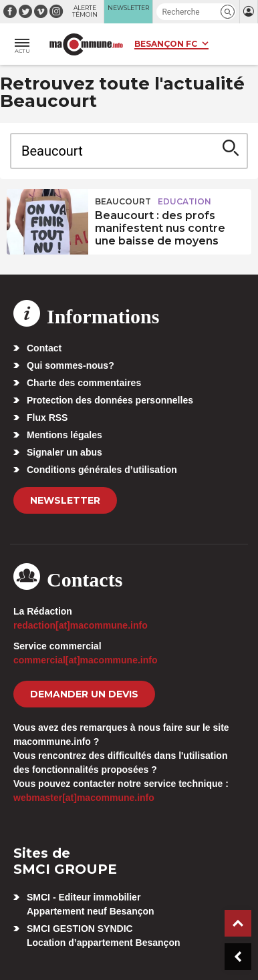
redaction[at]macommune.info (81, 625)
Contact (44, 348)
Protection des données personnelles (110, 400)
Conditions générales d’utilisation (102, 470)
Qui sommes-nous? (71, 365)
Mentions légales (64, 435)
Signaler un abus (64, 452)
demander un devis (84, 694)
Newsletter (65, 500)
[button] (228, 12)
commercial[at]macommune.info (86, 660)
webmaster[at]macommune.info (84, 798)
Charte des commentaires (84, 383)
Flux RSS (47, 418)
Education (184, 201)
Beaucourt (123, 201)
